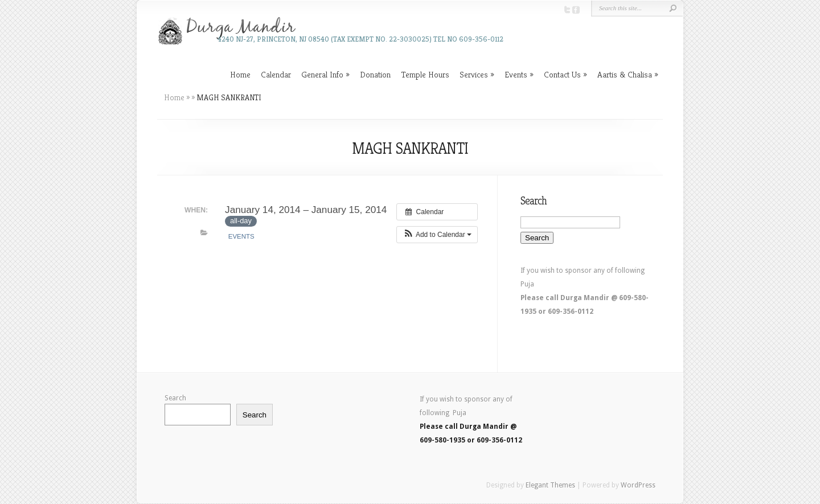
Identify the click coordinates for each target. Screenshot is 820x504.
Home (240, 74)
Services (474, 74)
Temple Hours (425, 74)
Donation (375, 74)
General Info (322, 74)
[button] (437, 235)
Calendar (276, 74)
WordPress (638, 485)
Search (175, 398)
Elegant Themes (550, 485)
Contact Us (562, 74)
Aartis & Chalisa (625, 74)
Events (516, 74)
